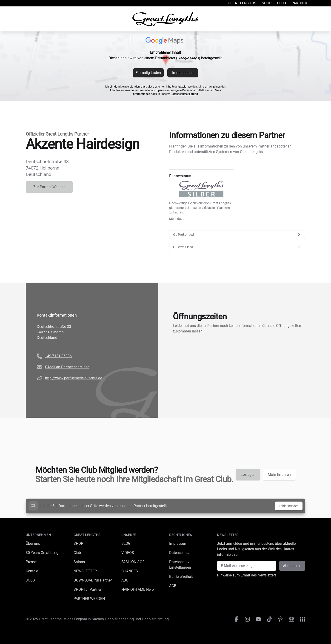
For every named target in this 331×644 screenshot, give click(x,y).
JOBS (30, 580)
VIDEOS (128, 553)
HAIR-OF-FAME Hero (138, 589)
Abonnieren (292, 566)
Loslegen (248, 475)
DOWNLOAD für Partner (93, 580)
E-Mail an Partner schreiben (67, 367)
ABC (125, 580)
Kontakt (32, 571)
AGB (173, 586)
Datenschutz (179, 553)
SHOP (78, 543)
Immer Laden (183, 73)
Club (281, 3)
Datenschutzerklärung (184, 94)
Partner (299, 3)
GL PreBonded (237, 235)
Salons (79, 562)
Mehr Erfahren (279, 475)
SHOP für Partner (87, 589)
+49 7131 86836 (58, 356)
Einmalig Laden (148, 73)
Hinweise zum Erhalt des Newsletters (247, 575)
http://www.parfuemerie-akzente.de (74, 378)
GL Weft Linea (237, 247)
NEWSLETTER (85, 571)
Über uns (33, 543)
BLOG (126, 543)
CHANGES (130, 571)
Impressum (178, 543)
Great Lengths (242, 3)
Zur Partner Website (49, 187)
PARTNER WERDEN (89, 599)
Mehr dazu (177, 219)
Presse (31, 562)
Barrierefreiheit (181, 577)
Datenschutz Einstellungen (180, 565)
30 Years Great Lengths (45, 553)
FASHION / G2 (133, 562)
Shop (267, 3)
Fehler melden (289, 506)
